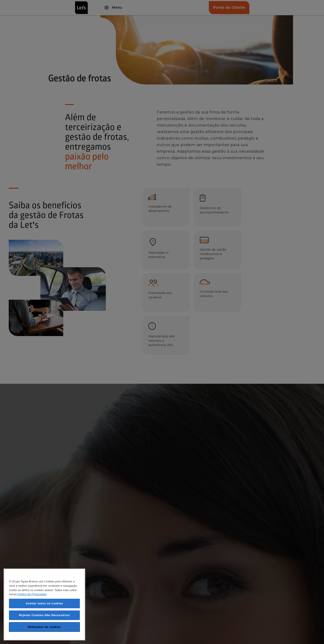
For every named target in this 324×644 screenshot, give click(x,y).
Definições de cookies (44, 627)
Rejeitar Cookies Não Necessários (44, 615)
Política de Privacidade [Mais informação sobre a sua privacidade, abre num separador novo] (32, 594)
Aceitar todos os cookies (44, 603)
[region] (44, 604)
